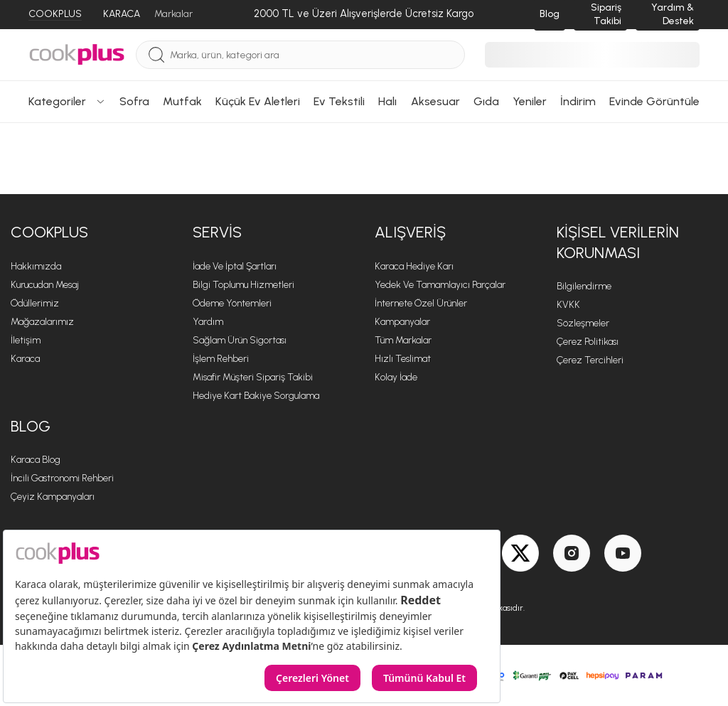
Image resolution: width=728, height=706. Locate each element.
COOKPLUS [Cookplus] (55, 14)
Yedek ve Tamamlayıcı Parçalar (440, 285)
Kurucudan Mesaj (45, 285)
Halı (387, 101)
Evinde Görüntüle (654, 101)
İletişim (26, 340)
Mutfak (182, 101)
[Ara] (156, 55)
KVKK (568, 305)
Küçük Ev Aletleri (258, 101)
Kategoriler (67, 101)
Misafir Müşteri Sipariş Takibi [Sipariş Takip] (253, 377)
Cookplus (49, 232)
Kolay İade (396, 377)
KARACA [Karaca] (122, 14)
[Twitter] (520, 553)
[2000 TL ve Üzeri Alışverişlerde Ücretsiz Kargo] (363, 14)
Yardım (208, 322)
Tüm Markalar (403, 340)
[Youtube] (623, 553)
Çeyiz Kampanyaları (53, 497)
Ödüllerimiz (35, 303)
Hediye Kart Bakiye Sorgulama (256, 396)
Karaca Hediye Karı (414, 266)
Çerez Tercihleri (590, 360)
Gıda (486, 101)
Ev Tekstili (339, 101)
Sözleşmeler (583, 323)
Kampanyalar (402, 322)
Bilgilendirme (584, 286)
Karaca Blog (36, 460)
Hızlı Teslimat (403, 359)
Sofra (134, 101)
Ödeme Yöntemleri (232, 303)
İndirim (578, 101)
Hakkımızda (36, 266)
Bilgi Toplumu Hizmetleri (243, 285)
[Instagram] (572, 553)
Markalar (173, 14)
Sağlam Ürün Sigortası (240, 340)
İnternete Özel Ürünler (421, 303)
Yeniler (530, 101)
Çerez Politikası (588, 342)
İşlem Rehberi (221, 359)
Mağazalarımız (42, 322)
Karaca (25, 359)
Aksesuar (435, 101)
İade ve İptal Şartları (235, 266)
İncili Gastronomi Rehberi (62, 478)
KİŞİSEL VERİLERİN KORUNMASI (618, 242)
